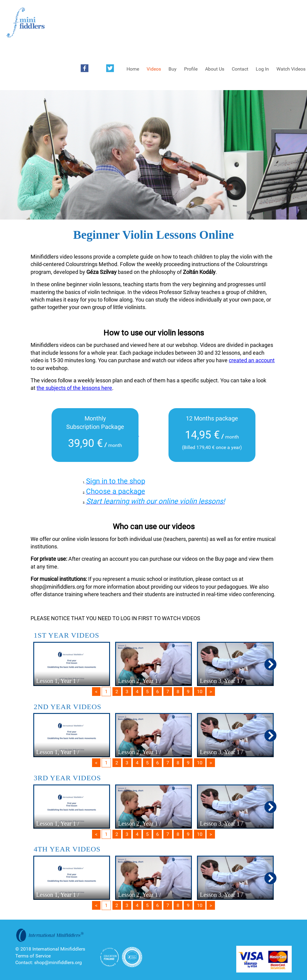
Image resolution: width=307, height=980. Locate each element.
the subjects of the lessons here (74, 388)
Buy (173, 69)
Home (133, 69)
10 (200, 692)
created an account (252, 360)
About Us (215, 69)
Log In (262, 69)
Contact (240, 69)
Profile (191, 69)
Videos (154, 69)
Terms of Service (33, 956)
